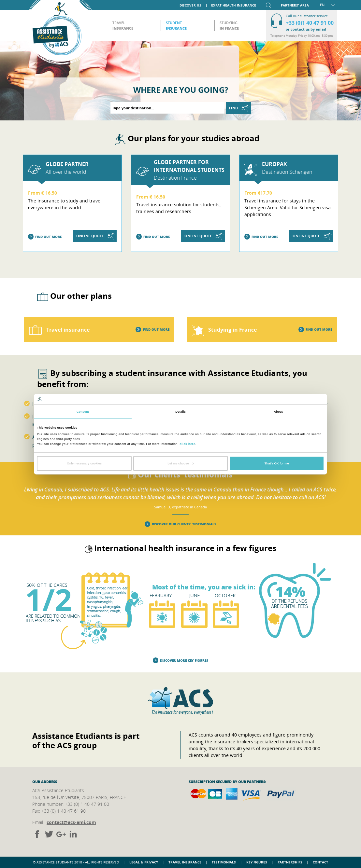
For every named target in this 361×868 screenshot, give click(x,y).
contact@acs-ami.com (71, 822)
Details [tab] (180, 412)
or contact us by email (306, 29)
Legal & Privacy (144, 862)
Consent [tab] (83, 412)
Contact (320, 862)
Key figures (257, 862)
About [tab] (278, 412)
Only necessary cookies (84, 463)
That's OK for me (277, 463)
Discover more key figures (181, 661)
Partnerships (290, 862)
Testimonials (224, 862)
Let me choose (181, 463)
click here (187, 444)
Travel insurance (185, 862)
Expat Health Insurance (234, 5)
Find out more (45, 237)
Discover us (190, 5)
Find (239, 108)
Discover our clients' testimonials (181, 524)
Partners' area (295, 5)
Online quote (96, 236)
